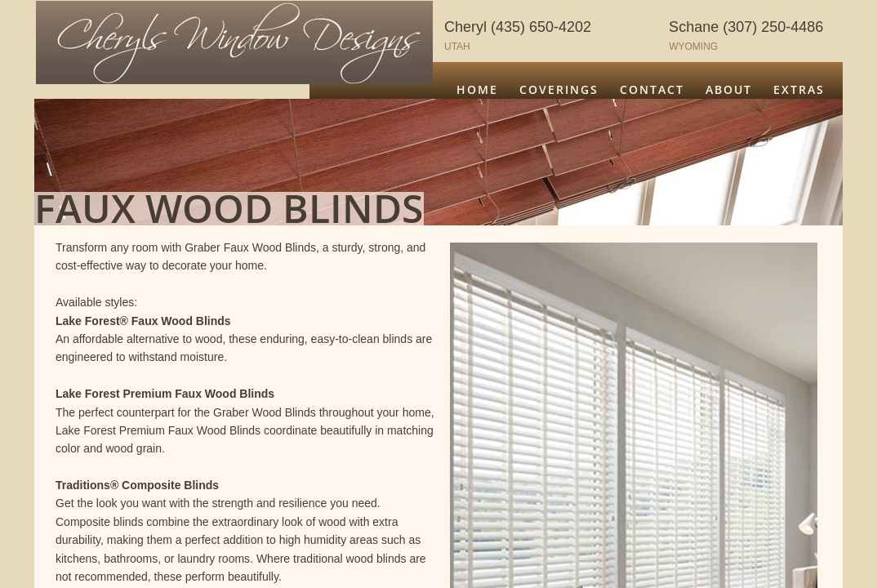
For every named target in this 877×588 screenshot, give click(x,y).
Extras (799, 89)
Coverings (559, 89)
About (729, 89)
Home (477, 89)
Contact (652, 89)
